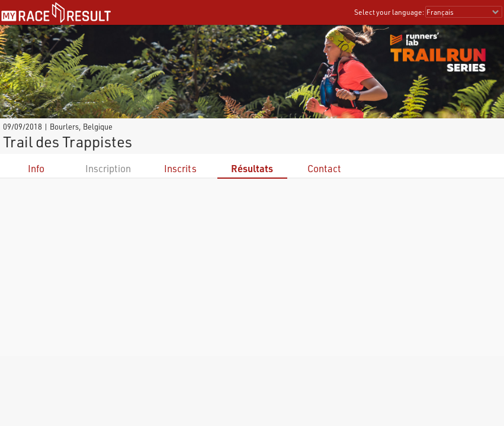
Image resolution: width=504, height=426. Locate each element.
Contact (324, 168)
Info (36, 168)
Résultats (252, 168)
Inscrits (180, 168)
